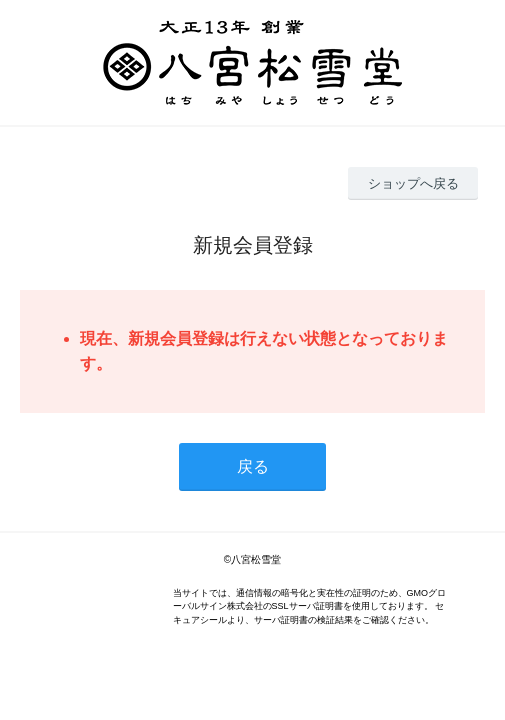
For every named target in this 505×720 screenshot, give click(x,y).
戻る (253, 466)
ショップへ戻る (413, 183)
